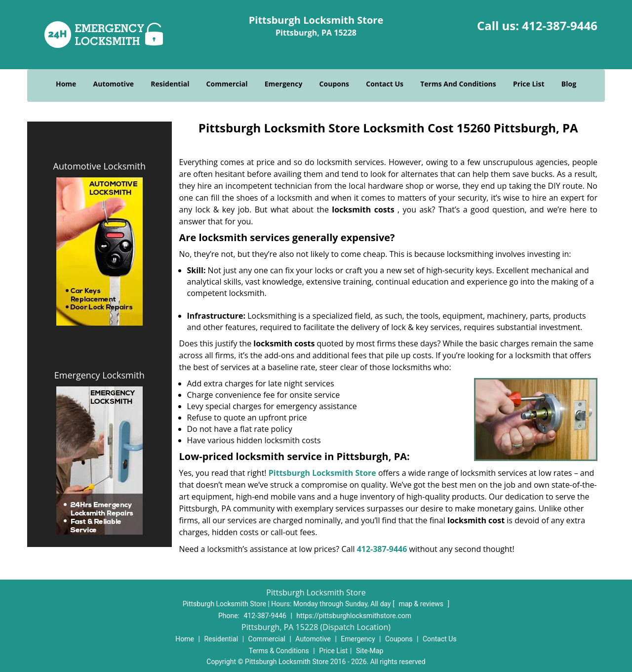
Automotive (114, 84)
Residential (170, 84)
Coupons (334, 84)
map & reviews (422, 604)
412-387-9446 (560, 25)
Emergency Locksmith (99, 375)
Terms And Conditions (458, 84)
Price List (529, 84)
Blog (569, 84)
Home (66, 84)
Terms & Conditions (279, 651)
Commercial (227, 84)
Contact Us (385, 84)
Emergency (284, 84)
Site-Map (370, 651)
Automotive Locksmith (99, 166)
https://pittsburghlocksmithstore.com (354, 616)
